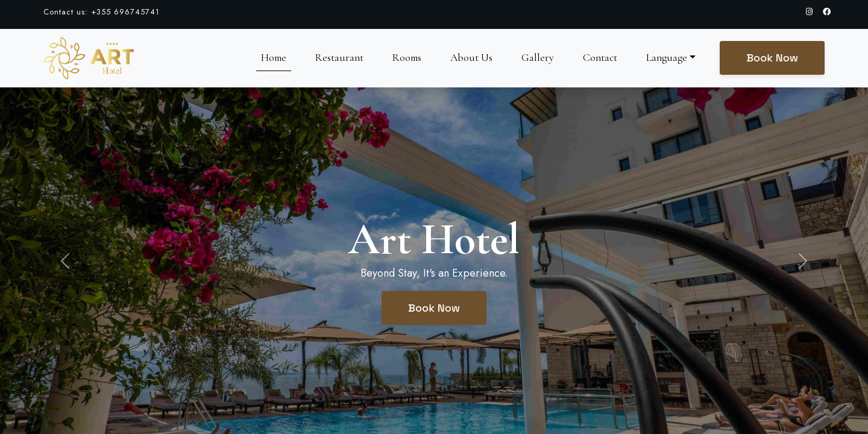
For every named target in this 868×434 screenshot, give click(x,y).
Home (274, 58)
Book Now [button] (772, 58)
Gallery (538, 58)
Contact (600, 58)
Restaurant (339, 58)
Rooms (407, 58)
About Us (471, 58)
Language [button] (667, 58)
